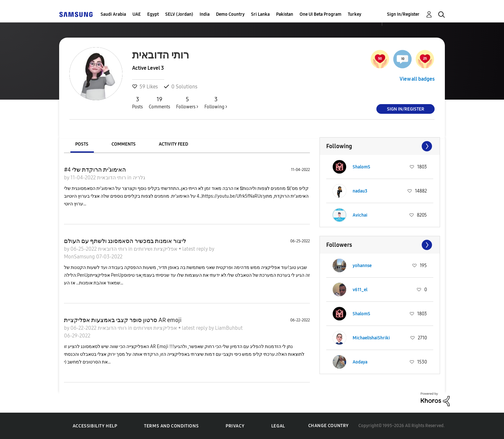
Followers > (187, 103)
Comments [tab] (124, 144)
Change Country (328, 426)
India (205, 14)
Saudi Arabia (113, 14)
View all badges (417, 79)
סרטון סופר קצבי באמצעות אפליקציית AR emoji (123, 320)
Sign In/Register (403, 14)
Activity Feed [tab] (173, 144)
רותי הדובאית (111, 178)
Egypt (153, 14)
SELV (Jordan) (179, 14)
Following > (216, 103)
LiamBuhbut (229, 328)
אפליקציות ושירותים (156, 249)
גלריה (139, 178)
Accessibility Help (95, 426)
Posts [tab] (82, 144)
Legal (278, 426)
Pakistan (285, 14)
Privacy (235, 426)
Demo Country (230, 14)
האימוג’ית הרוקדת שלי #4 (95, 170)
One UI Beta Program (320, 14)
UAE (137, 14)
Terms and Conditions (171, 426)
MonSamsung (80, 257)
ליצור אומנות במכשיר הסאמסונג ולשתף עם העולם (125, 241)
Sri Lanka (260, 14)
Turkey (355, 14)
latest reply (196, 249)
